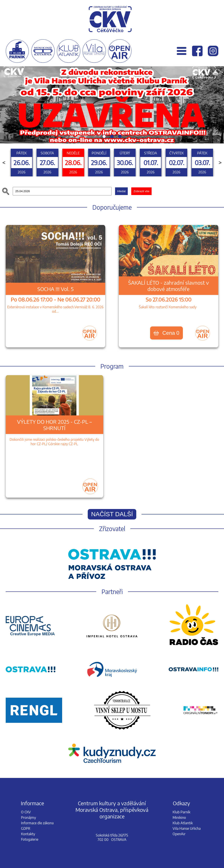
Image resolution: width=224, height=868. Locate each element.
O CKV (26, 812)
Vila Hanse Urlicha (187, 828)
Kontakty (28, 834)
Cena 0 (166, 333)
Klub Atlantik (183, 823)
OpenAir (179, 834)
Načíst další (112, 514)
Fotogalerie (30, 839)
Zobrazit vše (141, 191)
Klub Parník (181, 812)
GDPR (26, 828)
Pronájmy (28, 817)
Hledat (122, 191)
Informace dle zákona (37, 823)
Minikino (179, 817)
